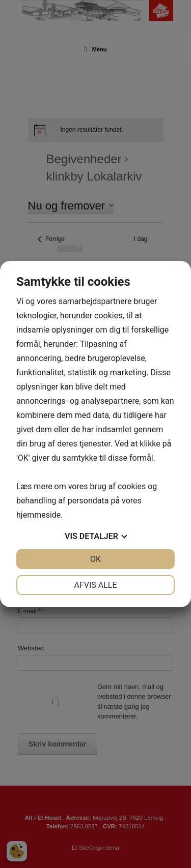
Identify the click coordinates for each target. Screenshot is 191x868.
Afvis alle (95, 585)
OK (95, 559)
